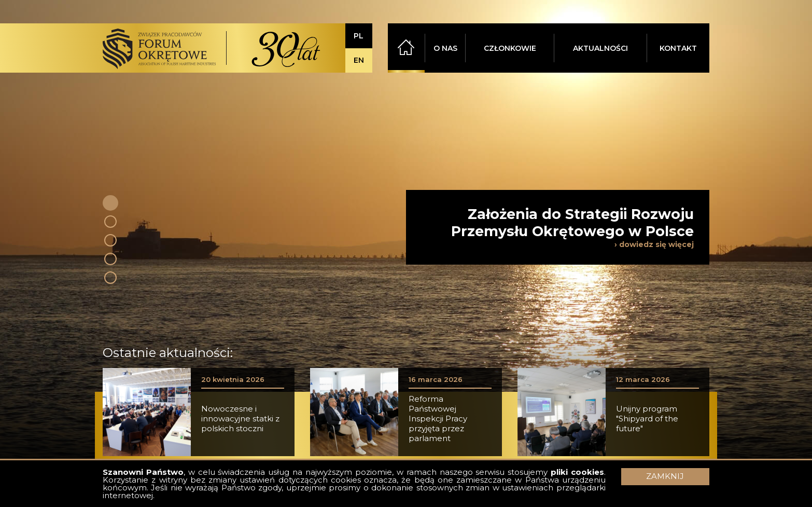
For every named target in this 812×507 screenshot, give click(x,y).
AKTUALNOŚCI (600, 48)
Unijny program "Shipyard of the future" (647, 419)
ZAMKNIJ (665, 476)
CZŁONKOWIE (510, 48)
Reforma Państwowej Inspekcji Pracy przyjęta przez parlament (438, 419)
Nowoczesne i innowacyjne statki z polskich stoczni (240, 419)
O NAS (445, 48)
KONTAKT (678, 48)
